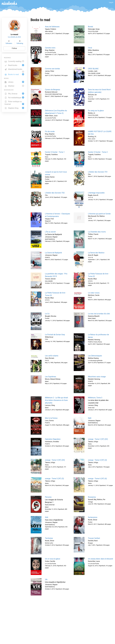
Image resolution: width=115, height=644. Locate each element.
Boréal (90, 27)
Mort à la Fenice (51, 418)
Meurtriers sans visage (97, 377)
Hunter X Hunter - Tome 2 (98, 152)
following (20, 43)
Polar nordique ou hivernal (14, 103)
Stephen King (14, 108)
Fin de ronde (50, 131)
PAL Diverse (14, 94)
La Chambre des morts (97, 232)
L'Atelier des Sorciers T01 (98, 172)
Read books (14, 65)
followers (9, 43)
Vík (46, 579)
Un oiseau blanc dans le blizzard (100, 559)
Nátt (90, 418)
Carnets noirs (50, 48)
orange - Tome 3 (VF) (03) (55, 460)
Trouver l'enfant (94, 538)
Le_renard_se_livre (14, 37)
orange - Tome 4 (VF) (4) (97, 460)
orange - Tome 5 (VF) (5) (54, 479)
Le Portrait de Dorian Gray (55, 335)
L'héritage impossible (96, 193)
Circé (90, 48)
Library (14, 82)
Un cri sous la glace (53, 559)
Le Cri (47, 314)
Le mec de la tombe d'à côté (99, 314)
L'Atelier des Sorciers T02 (55, 193)
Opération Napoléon (53, 439)
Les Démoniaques (95, 356)
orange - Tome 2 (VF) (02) (98, 439)
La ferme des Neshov (96, 253)
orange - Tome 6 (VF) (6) (97, 479)
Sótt (47, 517)
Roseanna (92, 497)
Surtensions (93, 517)
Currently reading (14, 61)
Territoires (49, 538)
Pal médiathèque (14, 98)
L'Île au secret (50, 232)
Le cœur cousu (94, 293)
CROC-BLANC (93, 69)
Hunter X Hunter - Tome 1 (55, 152)
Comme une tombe (52, 69)
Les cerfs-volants (52, 356)
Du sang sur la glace (96, 111)
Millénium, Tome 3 (95, 398)
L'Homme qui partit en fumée (99, 214)
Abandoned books (14, 70)
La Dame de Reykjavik (53, 253)
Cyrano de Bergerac (53, 90)
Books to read (14, 74)
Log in (111, 2)
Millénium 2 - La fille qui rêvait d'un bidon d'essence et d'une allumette (56, 400)
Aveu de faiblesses (52, 27)
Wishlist (14, 86)
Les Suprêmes (51, 377)
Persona (48, 497)
